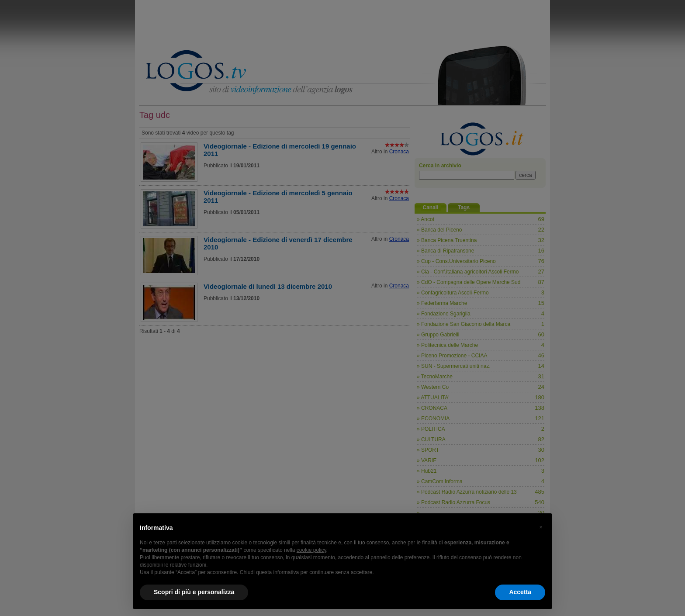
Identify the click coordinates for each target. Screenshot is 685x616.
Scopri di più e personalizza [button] (194, 592)
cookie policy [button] (311, 550)
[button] (541, 527)
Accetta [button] (520, 592)
